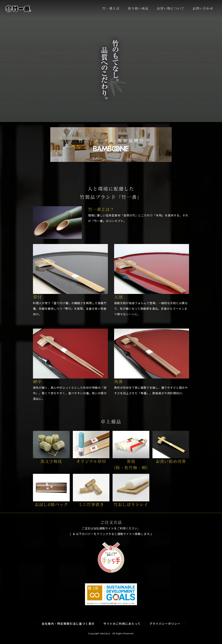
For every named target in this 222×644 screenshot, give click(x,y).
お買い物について (171, 8)
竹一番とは (111, 8)
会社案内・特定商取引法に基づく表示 (68, 624)
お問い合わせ (203, 8)
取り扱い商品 (138, 8)
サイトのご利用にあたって (122, 624)
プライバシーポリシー (165, 624)
